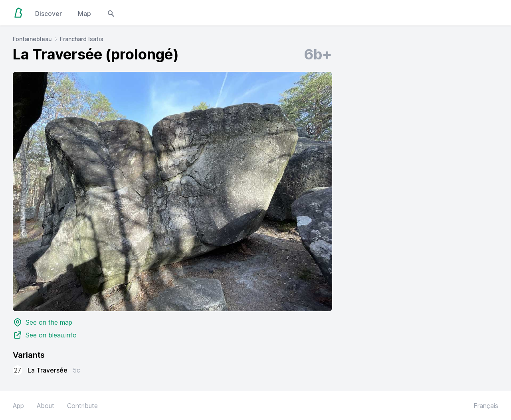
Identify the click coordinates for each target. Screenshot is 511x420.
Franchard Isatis (82, 39)
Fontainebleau (32, 39)
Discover (49, 14)
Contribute (82, 406)
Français (486, 406)
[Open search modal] (111, 13)
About (46, 406)
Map (84, 14)
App (18, 406)
